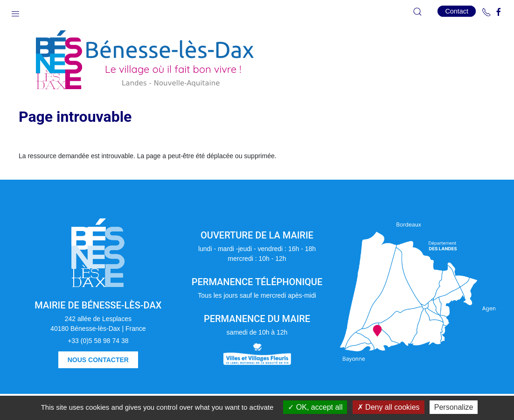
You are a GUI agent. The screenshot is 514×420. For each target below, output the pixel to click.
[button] (15, 12)
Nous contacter (98, 360)
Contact (457, 11)
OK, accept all (315, 407)
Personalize (454, 407)
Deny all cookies (389, 407)
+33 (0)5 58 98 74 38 (98, 341)
